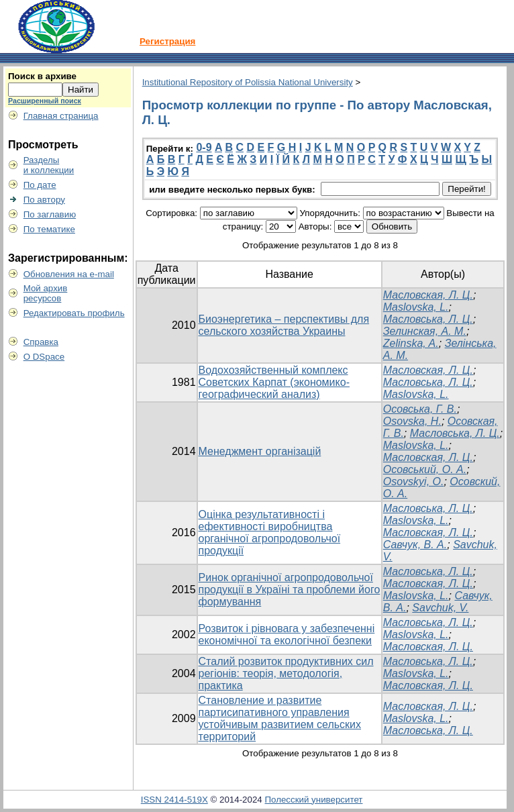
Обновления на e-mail (69, 274)
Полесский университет (313, 800)
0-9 (204, 147)
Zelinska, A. (411, 343)
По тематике (49, 229)
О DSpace (44, 357)
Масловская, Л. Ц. (428, 295)
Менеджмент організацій (260, 451)
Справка (41, 342)
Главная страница (61, 116)
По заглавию (50, 214)
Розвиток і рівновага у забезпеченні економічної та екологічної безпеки (287, 635)
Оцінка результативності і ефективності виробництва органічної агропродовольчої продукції (270, 532)
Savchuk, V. (440, 608)
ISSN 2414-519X (174, 800)
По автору (44, 200)
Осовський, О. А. (425, 469)
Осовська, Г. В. (420, 409)
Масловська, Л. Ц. (428, 319)
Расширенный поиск (45, 101)
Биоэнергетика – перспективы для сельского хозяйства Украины (284, 325)
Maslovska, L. (416, 307)
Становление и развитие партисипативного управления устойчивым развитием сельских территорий (280, 718)
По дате (40, 185)
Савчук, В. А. (415, 545)
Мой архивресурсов (46, 293)
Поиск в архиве (42, 76)
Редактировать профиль (74, 313)
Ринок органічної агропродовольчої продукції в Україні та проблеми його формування (290, 590)
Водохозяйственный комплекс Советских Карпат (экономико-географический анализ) (274, 382)
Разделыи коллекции (49, 165)
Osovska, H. (412, 421)
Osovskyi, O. (414, 481)
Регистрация (167, 41)
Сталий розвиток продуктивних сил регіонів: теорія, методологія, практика (286, 673)
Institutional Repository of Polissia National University (248, 82)
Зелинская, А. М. (425, 331)
